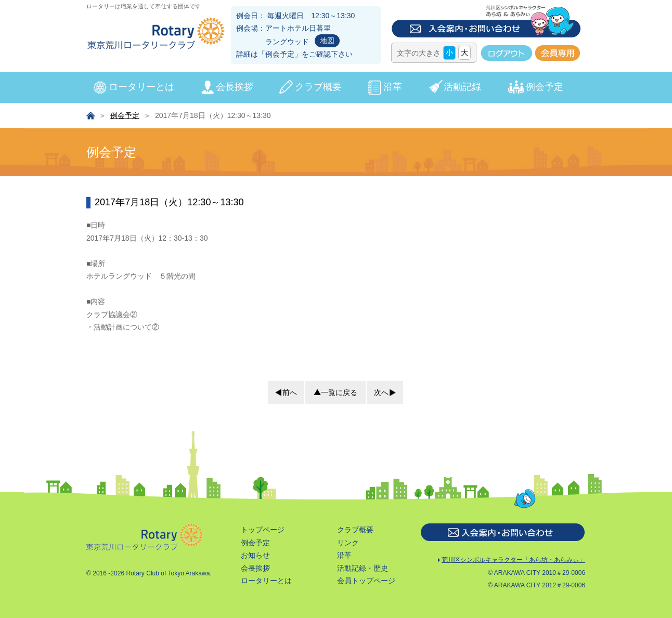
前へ (290, 392)
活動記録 (462, 87)
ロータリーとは (141, 87)
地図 (327, 41)
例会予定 (280, 54)
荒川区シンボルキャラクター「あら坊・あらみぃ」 (512, 561)
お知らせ (255, 555)
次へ (381, 392)
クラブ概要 (318, 87)
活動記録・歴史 (363, 568)
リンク (348, 543)
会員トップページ (366, 581)
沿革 (393, 87)
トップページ (263, 530)
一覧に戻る (339, 392)
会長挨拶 (235, 87)
